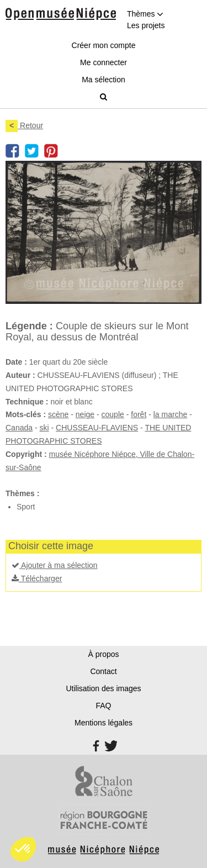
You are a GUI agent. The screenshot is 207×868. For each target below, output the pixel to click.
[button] (23, 849)
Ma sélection (104, 80)
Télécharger (37, 578)
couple (113, 414)
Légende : (29, 326)
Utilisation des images (103, 688)
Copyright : (26, 454)
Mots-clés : (26, 414)
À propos (103, 654)
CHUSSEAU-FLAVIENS (97, 428)
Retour (24, 125)
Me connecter (104, 62)
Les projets (146, 25)
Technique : (27, 402)
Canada (19, 428)
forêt (139, 414)
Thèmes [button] (145, 14)
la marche (170, 414)
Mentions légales (104, 723)
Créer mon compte (104, 45)
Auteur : (20, 375)
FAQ (103, 706)
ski (44, 428)
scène (58, 414)
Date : (16, 362)
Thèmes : (22, 493)
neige (85, 414)
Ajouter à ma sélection (55, 565)
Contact (103, 671)
